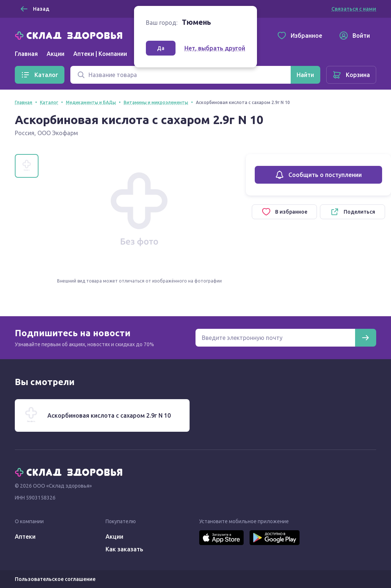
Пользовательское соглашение (55, 579)
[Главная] (70, 35)
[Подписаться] (365, 338)
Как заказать (124, 549)
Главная (26, 54)
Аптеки (25, 537)
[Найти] (305, 75)
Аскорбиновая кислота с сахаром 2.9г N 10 (109, 415)
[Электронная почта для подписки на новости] (275, 338)
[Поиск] (181, 75)
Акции (56, 54)
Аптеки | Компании (100, 54)
